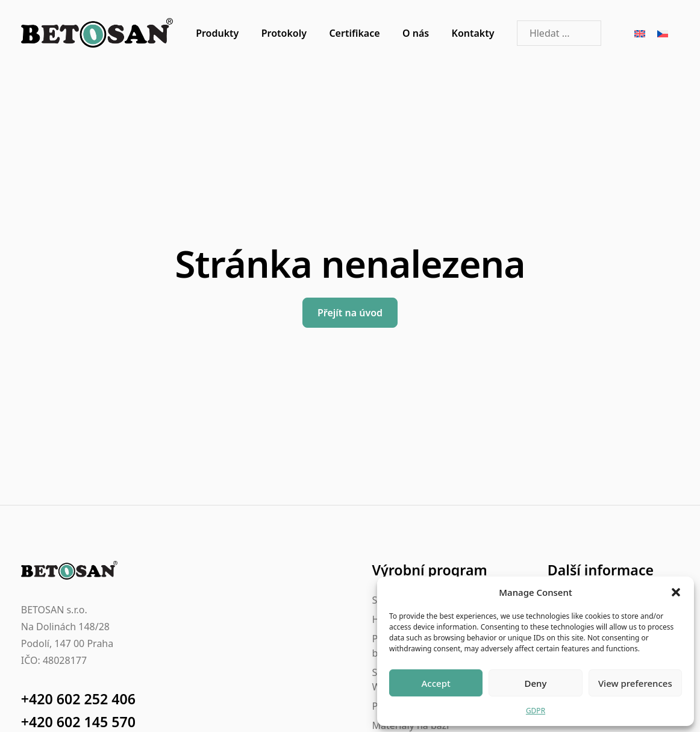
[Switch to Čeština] (663, 33)
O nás (416, 33)
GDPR (536, 711)
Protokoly (284, 33)
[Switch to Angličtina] (640, 33)
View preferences (635, 683)
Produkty (217, 33)
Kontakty (473, 33)
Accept (436, 683)
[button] (676, 592)
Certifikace (354, 33)
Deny (536, 683)
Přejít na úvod (350, 313)
